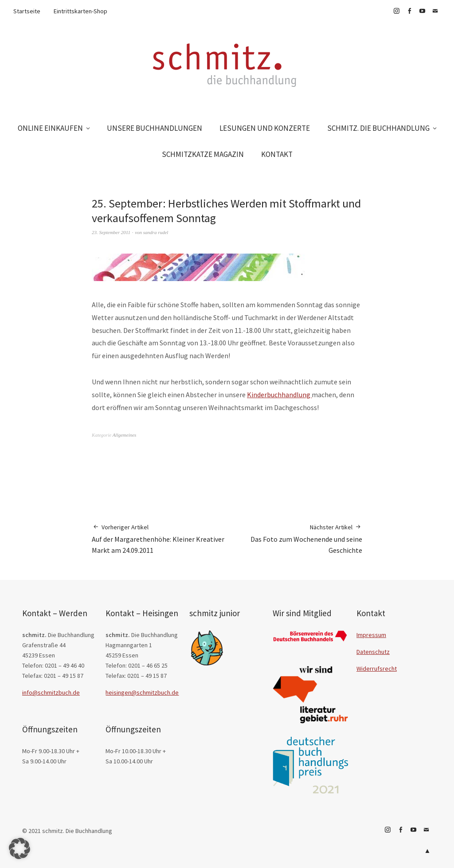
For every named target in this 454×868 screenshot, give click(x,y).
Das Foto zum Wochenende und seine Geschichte (295, 539)
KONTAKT (277, 154)
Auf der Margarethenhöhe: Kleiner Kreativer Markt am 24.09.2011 (159, 539)
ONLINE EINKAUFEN (50, 128)
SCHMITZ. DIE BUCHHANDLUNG (378, 128)
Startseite (27, 11)
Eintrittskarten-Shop (80, 11)
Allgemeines (125, 435)
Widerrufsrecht (377, 669)
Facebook (409, 11)
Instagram (396, 11)
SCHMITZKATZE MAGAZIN (203, 154)
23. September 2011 (111, 232)
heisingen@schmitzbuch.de (142, 692)
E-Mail (435, 11)
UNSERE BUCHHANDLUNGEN (155, 128)
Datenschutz (373, 652)
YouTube (422, 11)
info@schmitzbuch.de (51, 692)
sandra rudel (156, 232)
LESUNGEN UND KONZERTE (265, 128)
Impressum (371, 635)
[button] (20, 848)
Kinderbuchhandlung (279, 395)
